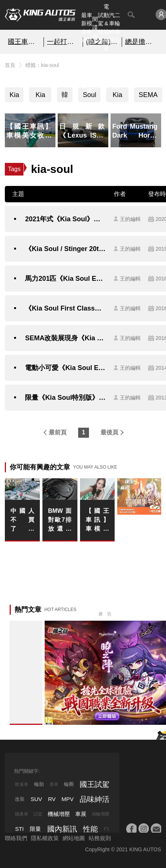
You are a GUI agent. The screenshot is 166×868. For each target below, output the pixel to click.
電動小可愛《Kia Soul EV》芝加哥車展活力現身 (66, 368)
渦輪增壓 (100, 814)
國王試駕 (95, 784)
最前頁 (58, 432)
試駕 (38, 814)
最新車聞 (84, 28)
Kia (14, 95)
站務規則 (100, 838)
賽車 (54, 784)
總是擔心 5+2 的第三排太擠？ (141, 42)
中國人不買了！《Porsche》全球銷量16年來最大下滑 (22, 520)
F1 (107, 829)
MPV (68, 799)
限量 (35, 829)
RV (52, 799)
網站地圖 (74, 838)
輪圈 (69, 784)
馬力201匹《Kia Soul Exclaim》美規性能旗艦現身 (66, 279)
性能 (90, 829)
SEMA (148, 95)
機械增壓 (59, 814)
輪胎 (39, 784)
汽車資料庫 (90, 73)
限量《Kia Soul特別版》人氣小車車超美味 (66, 398)
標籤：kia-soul (42, 65)
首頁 (10, 65)
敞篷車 (22, 784)
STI (19, 829)
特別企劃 (117, 73)
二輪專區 (117, 28)
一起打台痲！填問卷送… (63, 42)
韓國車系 (65, 97)
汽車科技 (112, 28)
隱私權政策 (45, 838)
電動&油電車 (106, 28)
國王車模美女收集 (24, 42)
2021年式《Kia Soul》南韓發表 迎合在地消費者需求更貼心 (66, 219)
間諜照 (95, 28)
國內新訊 (95, 73)
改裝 (20, 799)
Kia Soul (40, 97)
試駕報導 (101, 28)
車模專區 (90, 28)
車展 (81, 814)
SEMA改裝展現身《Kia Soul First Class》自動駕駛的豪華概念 (66, 338)
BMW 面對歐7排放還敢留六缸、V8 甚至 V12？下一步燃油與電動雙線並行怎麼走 (60, 520)
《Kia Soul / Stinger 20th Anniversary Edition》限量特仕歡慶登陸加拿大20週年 (66, 249)
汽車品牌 (106, 73)
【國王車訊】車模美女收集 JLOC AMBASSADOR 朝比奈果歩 (98, 520)
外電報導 (101, 73)
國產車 (22, 814)
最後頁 (109, 432)
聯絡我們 (16, 838)
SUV (36, 799)
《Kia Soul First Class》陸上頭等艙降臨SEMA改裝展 (66, 308)
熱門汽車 (84, 73)
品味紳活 (112, 73)
